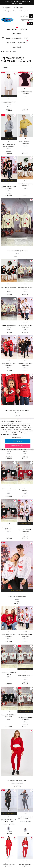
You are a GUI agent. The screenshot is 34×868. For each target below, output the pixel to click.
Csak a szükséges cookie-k (18, 446)
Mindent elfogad (18, 441)
